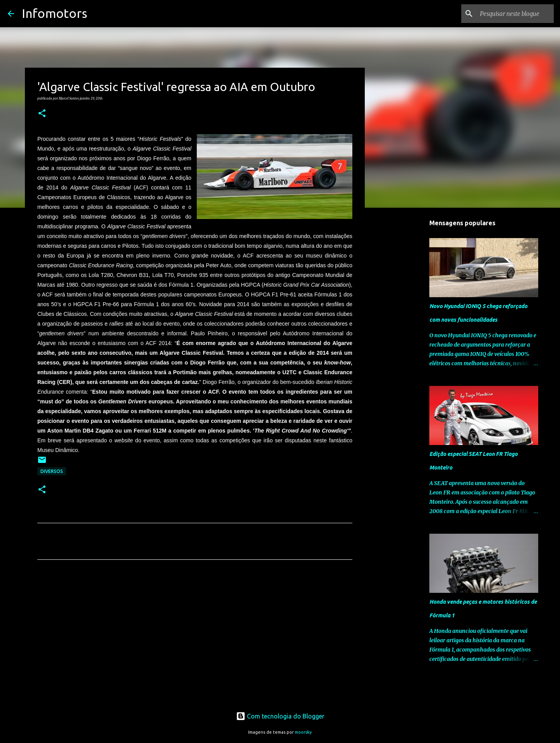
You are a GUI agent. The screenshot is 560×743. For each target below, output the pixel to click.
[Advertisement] (195, 638)
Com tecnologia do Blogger (280, 716)
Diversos (52, 471)
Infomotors (54, 13)
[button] (42, 114)
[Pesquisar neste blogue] (513, 14)
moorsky (303, 732)
